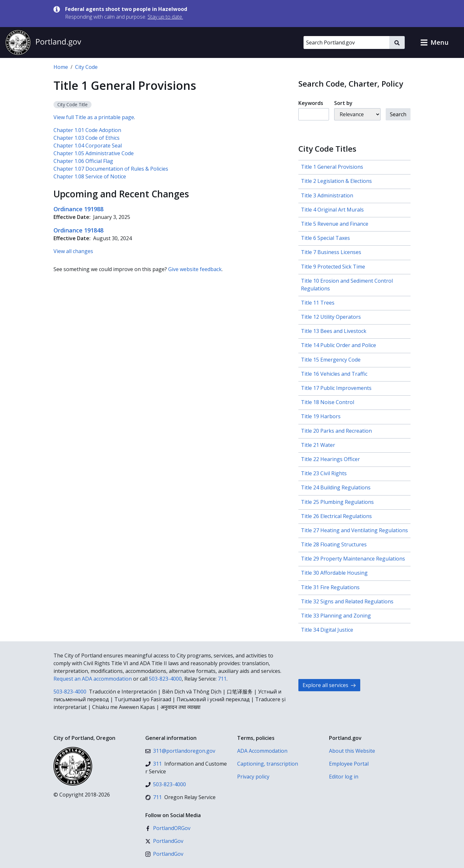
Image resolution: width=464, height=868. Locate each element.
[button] (434, 42)
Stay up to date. (165, 17)
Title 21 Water (318, 445)
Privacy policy (253, 777)
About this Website (352, 751)
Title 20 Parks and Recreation (336, 431)
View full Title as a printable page (94, 117)
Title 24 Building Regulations (336, 487)
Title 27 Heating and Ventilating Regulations (354, 530)
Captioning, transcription (268, 764)
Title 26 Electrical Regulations (336, 516)
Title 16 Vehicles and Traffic (334, 374)
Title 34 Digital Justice (327, 630)
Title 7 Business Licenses (331, 252)
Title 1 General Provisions (332, 167)
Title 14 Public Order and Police (338, 345)
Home (61, 67)
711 (222, 679)
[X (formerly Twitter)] (164, 841)
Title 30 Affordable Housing (334, 573)
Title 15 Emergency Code (331, 360)
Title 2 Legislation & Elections (336, 181)
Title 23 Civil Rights (324, 473)
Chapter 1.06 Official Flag (83, 161)
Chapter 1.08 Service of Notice (90, 176)
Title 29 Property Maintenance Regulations (353, 559)
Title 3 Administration (327, 195)
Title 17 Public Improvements (336, 388)
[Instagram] (164, 854)
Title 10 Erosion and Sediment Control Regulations (347, 285)
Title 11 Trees (318, 303)
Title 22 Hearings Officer (330, 459)
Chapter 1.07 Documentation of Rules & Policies (111, 169)
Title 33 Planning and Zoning (336, 616)
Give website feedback (195, 269)
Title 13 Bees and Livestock (334, 331)
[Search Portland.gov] (346, 42)
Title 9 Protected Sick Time (333, 267)
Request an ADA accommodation (93, 679)
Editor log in (344, 777)
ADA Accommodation (262, 751)
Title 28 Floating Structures (334, 544)
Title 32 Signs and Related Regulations (347, 601)
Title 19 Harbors (321, 416)
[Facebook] (168, 828)
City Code (86, 67)
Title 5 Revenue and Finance (335, 224)
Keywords (311, 103)
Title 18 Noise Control (328, 402)
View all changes (73, 251)
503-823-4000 (165, 679)
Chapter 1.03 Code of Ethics (87, 138)
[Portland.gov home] (43, 42)
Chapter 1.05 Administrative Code (94, 153)
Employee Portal (349, 764)
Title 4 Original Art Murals (332, 210)
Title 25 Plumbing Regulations (337, 502)
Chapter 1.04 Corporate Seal (88, 146)
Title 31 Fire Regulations (330, 587)
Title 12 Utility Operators (331, 317)
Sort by (343, 103)
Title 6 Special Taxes (325, 238)
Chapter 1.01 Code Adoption (87, 130)
